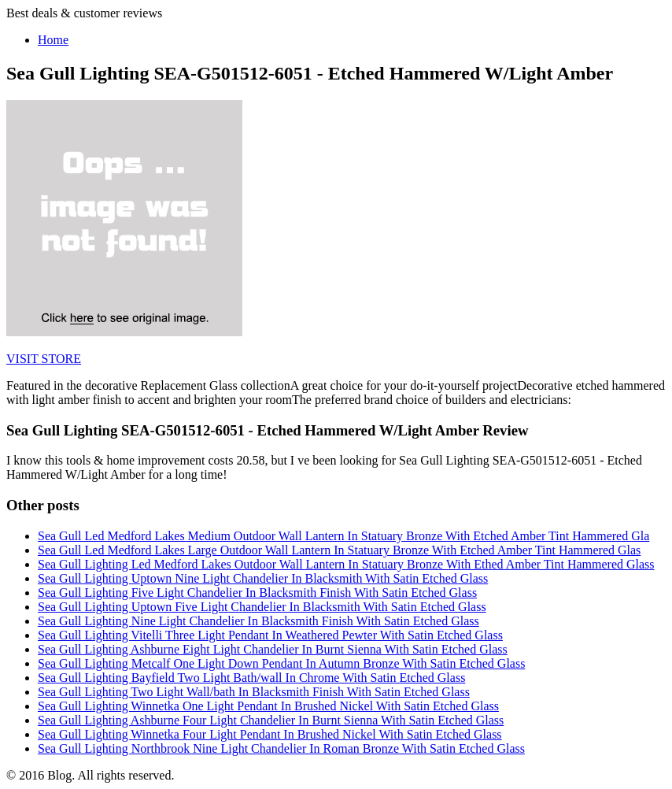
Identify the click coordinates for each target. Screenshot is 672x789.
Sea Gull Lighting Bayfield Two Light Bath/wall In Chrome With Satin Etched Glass (251, 678)
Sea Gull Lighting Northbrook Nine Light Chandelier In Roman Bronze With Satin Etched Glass (281, 748)
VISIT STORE (44, 359)
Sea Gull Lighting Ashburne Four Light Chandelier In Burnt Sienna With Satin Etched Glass (271, 720)
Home (53, 40)
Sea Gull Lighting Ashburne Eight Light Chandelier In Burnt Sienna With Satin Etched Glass (273, 649)
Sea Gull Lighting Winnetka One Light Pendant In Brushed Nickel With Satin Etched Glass (268, 706)
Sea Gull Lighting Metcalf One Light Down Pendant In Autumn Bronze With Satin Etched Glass (281, 663)
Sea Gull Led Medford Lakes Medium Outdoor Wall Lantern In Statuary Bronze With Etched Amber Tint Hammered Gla (343, 536)
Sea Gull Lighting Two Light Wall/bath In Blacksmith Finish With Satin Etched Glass (254, 692)
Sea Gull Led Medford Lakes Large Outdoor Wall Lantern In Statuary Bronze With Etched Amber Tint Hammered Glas (339, 550)
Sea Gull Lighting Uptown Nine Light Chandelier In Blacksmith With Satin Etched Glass (263, 578)
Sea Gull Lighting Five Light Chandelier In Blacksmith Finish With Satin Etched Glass (257, 593)
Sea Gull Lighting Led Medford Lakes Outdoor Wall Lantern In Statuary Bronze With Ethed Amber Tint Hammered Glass (346, 564)
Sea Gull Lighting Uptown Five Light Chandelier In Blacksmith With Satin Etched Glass (262, 607)
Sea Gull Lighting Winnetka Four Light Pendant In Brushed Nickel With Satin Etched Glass (270, 734)
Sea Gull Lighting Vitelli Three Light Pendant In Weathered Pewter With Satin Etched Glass (270, 635)
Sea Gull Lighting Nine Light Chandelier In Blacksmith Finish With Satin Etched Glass (258, 621)
